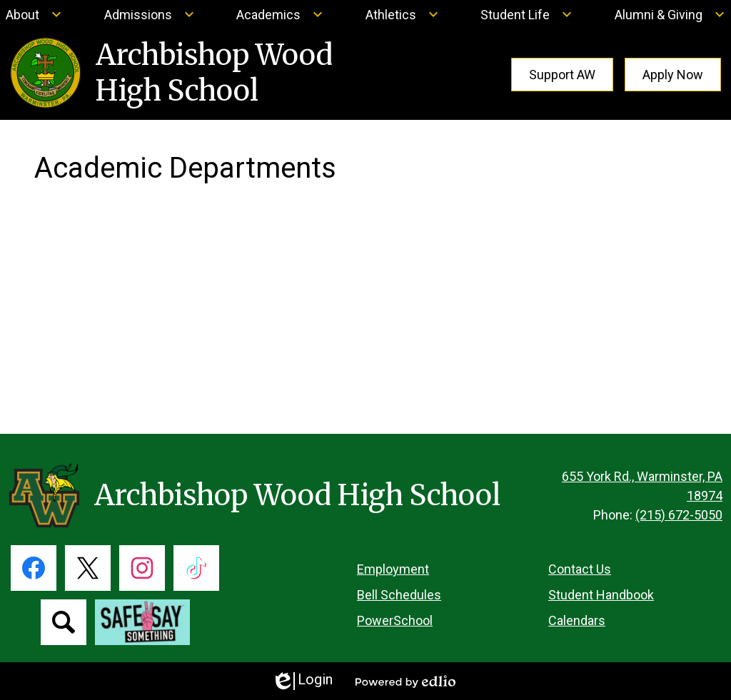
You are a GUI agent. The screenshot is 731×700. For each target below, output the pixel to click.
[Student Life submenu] (526, 14)
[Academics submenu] (280, 14)
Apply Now (673, 75)
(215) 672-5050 (679, 515)
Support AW (562, 75)
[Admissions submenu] (150, 14)
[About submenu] (34, 14)
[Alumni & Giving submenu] (670, 14)
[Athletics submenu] (402, 14)
